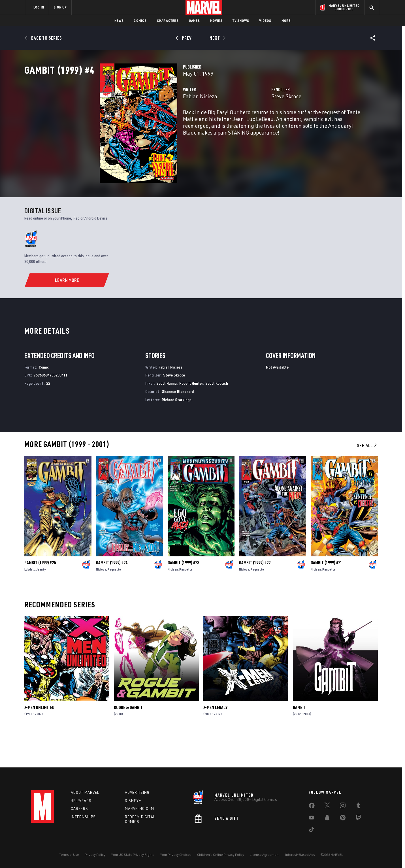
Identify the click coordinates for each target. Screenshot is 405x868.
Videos (265, 21)
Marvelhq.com (139, 809)
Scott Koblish (217, 416)
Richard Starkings (177, 432)
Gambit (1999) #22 (255, 595)
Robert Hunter (191, 416)
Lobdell (30, 602)
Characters (168, 21)
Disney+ (133, 801)
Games (194, 21)
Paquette (114, 602)
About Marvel (85, 792)
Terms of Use (69, 855)
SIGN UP (60, 7)
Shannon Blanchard (178, 425)
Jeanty (41, 602)
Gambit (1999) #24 (112, 595)
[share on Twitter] (327, 807)
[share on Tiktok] (312, 831)
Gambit (299, 740)
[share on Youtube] (312, 819)
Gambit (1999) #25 (40, 595)
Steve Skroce (260, 121)
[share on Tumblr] (358, 807)
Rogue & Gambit (128, 740)
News (119, 21)
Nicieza (101, 602)
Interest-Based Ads (300, 855)
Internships (83, 817)
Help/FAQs (81, 801)
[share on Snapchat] (327, 819)
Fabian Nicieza (147, 121)
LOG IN (39, 7)
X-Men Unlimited (39, 740)
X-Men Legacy (215, 740)
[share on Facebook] (312, 807)
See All (367, 478)
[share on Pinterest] (343, 819)
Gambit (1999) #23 (183, 595)
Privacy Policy (95, 855)
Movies (216, 21)
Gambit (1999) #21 (326, 595)
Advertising (137, 792)
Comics (140, 21)
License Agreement (265, 855)
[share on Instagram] (343, 807)
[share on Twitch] (358, 819)
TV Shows (241, 21)
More (286, 21)
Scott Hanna (167, 416)
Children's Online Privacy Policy (221, 855)
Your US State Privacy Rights (133, 855)
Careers (79, 809)
